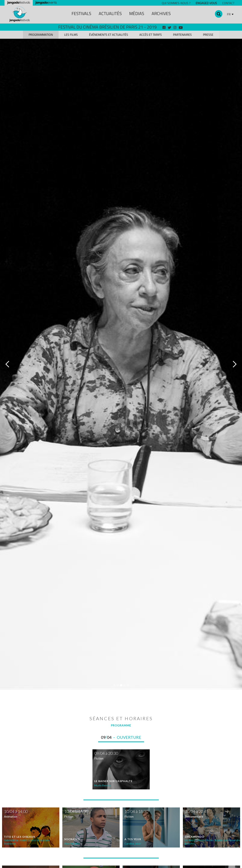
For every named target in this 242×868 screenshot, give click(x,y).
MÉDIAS (137, 13)
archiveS (161, 13)
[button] (8, 364)
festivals (81, 13)
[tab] (41, 35)
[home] (20, 14)
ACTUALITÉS (110, 13)
